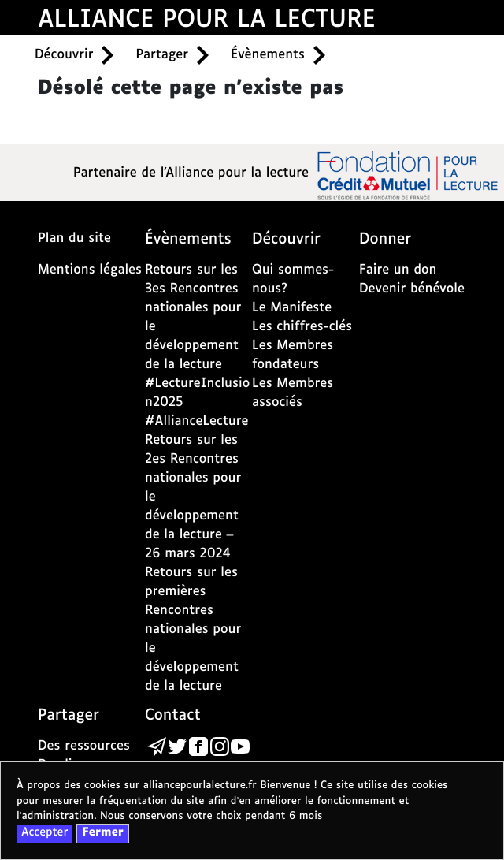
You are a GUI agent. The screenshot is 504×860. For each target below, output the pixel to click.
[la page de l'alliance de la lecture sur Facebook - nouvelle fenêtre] (198, 747)
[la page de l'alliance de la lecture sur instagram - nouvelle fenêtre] (220, 747)
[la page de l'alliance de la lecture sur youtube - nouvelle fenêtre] (240, 747)
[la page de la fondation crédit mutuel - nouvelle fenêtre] (408, 174)
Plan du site (74, 238)
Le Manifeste (292, 308)
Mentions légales (90, 270)
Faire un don (398, 270)
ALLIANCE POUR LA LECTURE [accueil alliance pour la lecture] (207, 20)
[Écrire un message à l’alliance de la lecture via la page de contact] (157, 747)
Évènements (268, 55)
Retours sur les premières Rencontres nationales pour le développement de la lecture (193, 629)
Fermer (103, 833)
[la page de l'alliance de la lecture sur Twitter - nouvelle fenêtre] (177, 747)
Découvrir (64, 55)
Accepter (44, 833)
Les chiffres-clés (302, 327)
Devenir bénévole (412, 289)
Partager (162, 55)
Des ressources (84, 746)
